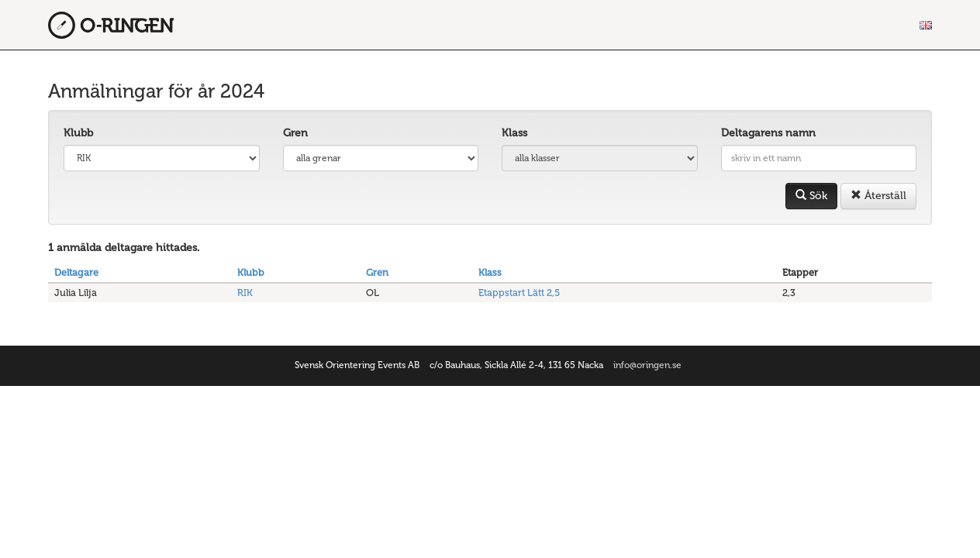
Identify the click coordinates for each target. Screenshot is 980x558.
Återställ (878, 196)
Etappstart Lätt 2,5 (519, 293)
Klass (514, 133)
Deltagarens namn (768, 133)
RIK (245, 293)
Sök (811, 196)
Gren (295, 133)
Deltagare (76, 272)
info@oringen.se (647, 365)
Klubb (78, 133)
